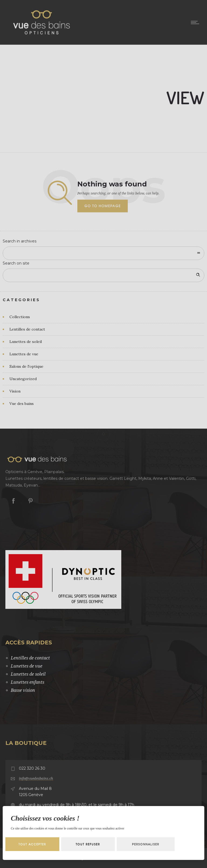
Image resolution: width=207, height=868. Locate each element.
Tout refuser (88, 844)
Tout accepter (32, 844)
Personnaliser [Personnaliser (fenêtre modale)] (146, 844)
